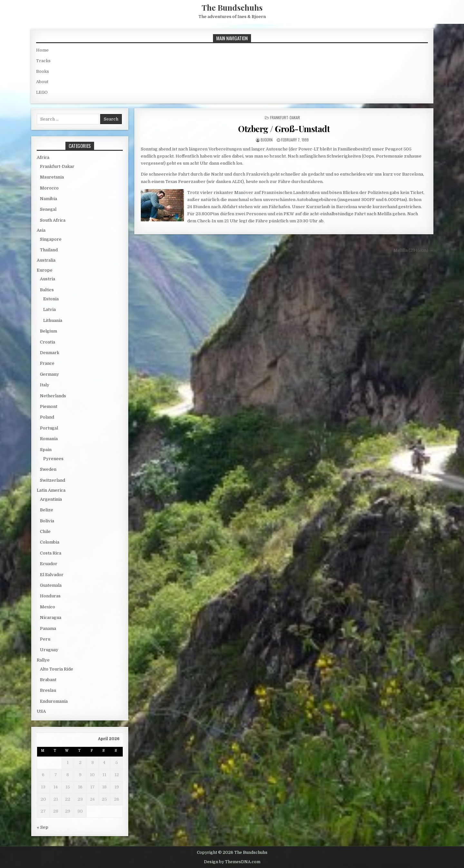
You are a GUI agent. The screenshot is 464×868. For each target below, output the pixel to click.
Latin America (51, 490)
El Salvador (52, 575)
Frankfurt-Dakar (285, 117)
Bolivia (47, 521)
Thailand (49, 250)
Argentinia (51, 499)
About (42, 82)
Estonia (51, 299)
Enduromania (54, 701)
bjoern (267, 140)
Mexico (48, 607)
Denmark (50, 353)
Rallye (43, 660)
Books (43, 71)
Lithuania (53, 320)
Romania (49, 439)
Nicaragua (51, 617)
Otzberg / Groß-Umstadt (284, 129)
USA (41, 711)
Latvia (49, 309)
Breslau (48, 690)
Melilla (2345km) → (413, 250)
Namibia (48, 199)
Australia (46, 260)
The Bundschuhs (232, 7)
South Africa (53, 220)
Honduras (50, 596)
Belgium (48, 331)
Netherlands (53, 396)
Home (42, 50)
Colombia (50, 542)
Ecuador (49, 564)
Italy (45, 385)
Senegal (48, 209)
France (47, 363)
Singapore (51, 239)
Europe (45, 270)
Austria (48, 279)
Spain (46, 450)
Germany (49, 374)
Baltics (47, 290)
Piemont (49, 406)
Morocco (49, 188)
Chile (45, 531)
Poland (47, 417)
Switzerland (53, 480)
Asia (41, 230)
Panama (48, 628)
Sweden (48, 469)
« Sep (43, 827)
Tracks (43, 61)
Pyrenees (53, 459)
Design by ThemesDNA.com (232, 862)
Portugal (49, 428)
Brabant (48, 680)
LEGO (42, 92)
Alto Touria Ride (57, 669)
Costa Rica (51, 553)
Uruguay (49, 650)
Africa (43, 157)
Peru (45, 639)
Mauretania (52, 177)
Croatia (48, 342)
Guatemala (51, 585)
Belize (47, 510)
